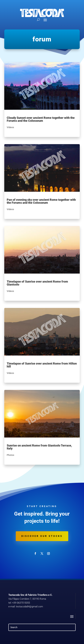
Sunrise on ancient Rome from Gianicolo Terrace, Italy (39, 447)
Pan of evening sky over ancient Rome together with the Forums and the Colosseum (41, 201)
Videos (10, 127)
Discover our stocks (42, 536)
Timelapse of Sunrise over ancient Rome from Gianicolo (37, 283)
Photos (10, 455)
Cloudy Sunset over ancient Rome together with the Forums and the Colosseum (41, 119)
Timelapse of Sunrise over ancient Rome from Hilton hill (42, 365)
